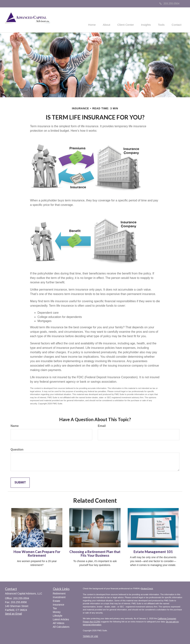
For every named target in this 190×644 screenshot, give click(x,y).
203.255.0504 (169, 4)
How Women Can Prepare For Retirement (37, 553)
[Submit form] (20, 482)
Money (57, 612)
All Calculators (61, 626)
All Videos (59, 623)
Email (102, 425)
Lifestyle (58, 615)
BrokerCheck (147, 588)
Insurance (59, 604)
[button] (111, 19)
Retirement (59, 593)
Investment (59, 597)
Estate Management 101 (153, 551)
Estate (57, 601)
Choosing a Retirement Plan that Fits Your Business (95, 553)
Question (17, 449)
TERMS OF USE (90, 636)
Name (15, 425)
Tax (55, 608)
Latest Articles (61, 619)
